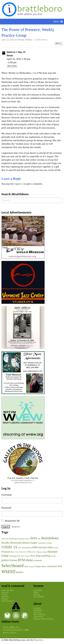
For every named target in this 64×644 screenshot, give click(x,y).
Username (7, 495)
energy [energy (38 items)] (56, 548)
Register (16, 527)
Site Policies (40, 614)
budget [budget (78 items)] (34, 543)
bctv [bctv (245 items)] (34, 538)
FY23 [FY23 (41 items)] (25, 552)
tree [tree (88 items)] (26, 566)
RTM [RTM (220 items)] (21, 560)
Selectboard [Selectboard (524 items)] (13, 566)
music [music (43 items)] (28, 556)
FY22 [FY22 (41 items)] (21, 552)
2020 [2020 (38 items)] (3, 539)
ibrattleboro (7, 601)
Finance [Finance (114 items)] (6, 552)
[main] (32, 107)
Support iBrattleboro (44, 619)
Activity (37, 612)
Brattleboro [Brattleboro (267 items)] (50, 538)
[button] (56, 22)
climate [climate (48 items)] (49, 543)
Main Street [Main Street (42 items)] (21, 556)
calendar (38, 590)
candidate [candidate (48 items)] (42, 543)
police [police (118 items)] (5, 560)
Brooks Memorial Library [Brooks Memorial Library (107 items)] (16, 543)
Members (38, 610)
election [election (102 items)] (43, 547)
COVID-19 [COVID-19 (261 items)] (9, 547)
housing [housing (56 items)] (13, 556)
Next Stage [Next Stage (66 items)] (36, 556)
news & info (7, 590)
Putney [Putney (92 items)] (14, 560)
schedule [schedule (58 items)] (38, 560)
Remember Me (11, 521)
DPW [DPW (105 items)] (35, 547)
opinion (5, 597)
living (4, 594)
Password (6, 508)
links (36, 592)
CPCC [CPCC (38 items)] (20, 548)
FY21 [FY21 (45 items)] (16, 552)
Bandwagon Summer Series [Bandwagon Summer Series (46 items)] (20, 539)
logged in (19, 184)
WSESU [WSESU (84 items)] (20, 572)
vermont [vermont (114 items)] (52, 566)
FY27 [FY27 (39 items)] (34, 552)
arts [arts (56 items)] (7, 539)
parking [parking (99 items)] (46, 556)
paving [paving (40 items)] (53, 556)
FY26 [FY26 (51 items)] (29, 552)
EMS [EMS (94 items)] (50, 547)
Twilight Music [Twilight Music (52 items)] (40, 566)
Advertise (38, 617)
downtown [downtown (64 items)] (27, 548)
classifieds (39, 597)
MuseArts (38, 640)
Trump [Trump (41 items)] (31, 567)
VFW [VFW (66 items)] (60, 566)
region (5, 599)
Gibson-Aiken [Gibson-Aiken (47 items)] (42, 552)
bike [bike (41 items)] (39, 539)
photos (37, 594)
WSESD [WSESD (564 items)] (8, 572)
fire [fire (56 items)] (13, 552)
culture (5, 592)
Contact (37, 608)
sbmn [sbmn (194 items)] (29, 560)
